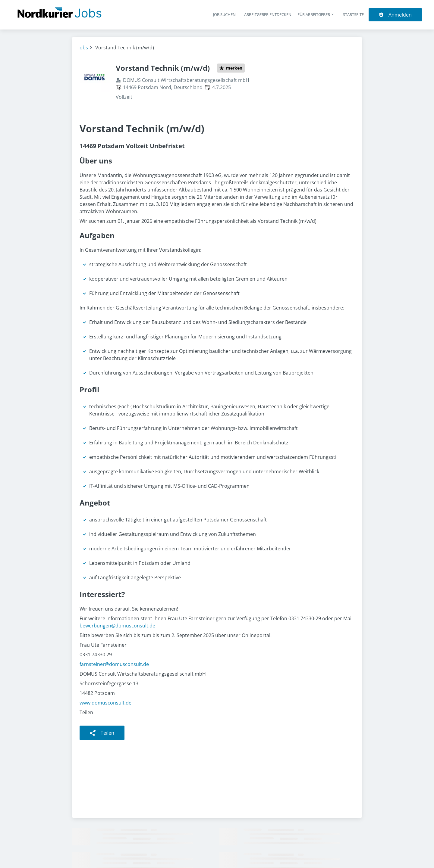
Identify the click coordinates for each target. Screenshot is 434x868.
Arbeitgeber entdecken (268, 14)
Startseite (353, 14)
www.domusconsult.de (105, 703)
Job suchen (224, 14)
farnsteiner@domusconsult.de (114, 664)
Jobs (83, 48)
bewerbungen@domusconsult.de (117, 626)
